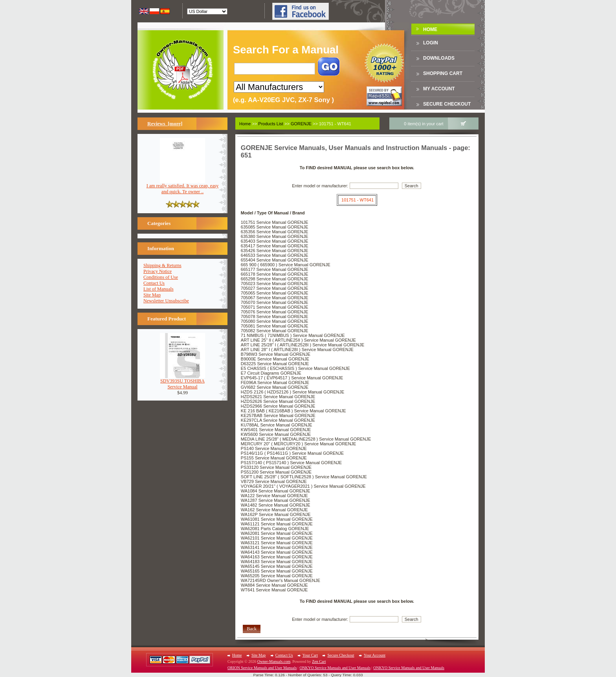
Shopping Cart (443, 73)
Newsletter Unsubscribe (166, 301)
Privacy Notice (158, 271)
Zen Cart (319, 661)
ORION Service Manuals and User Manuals (262, 668)
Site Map (152, 295)
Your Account (375, 655)
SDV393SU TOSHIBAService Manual (182, 382)
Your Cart (310, 655)
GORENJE (301, 124)
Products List (271, 124)
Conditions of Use (161, 277)
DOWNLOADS (439, 58)
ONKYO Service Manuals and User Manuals (335, 668)
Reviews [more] (165, 124)
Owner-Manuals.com (274, 661)
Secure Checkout (447, 104)
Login (431, 43)
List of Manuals (159, 289)
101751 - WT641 (357, 200)
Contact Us (154, 283)
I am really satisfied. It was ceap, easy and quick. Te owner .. (183, 187)
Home (430, 29)
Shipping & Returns (162, 265)
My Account (439, 89)
